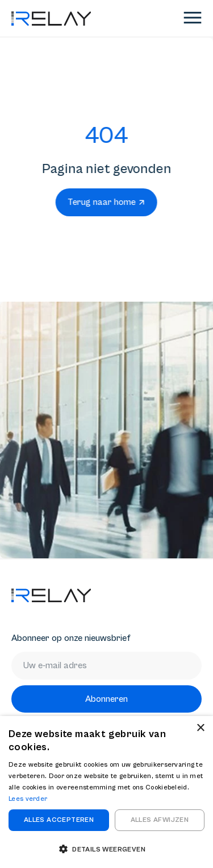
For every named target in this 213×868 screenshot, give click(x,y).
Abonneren (106, 699)
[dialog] (106, 792)
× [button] (200, 728)
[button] (106, 849)
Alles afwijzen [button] (160, 820)
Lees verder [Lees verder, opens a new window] (28, 799)
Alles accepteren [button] (59, 820)
